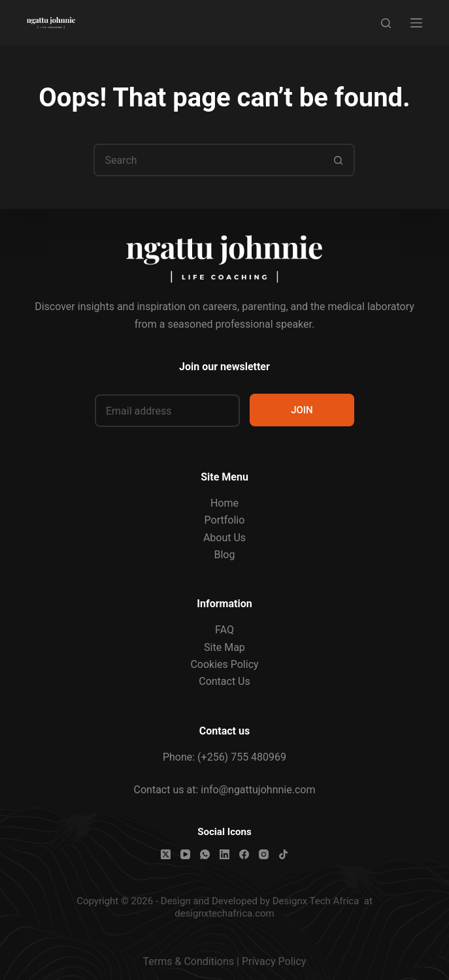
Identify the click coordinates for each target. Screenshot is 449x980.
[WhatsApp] (205, 854)
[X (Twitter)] (166, 854)
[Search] (386, 23)
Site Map (225, 647)
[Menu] (416, 23)
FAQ (225, 630)
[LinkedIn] (225, 854)
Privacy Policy (274, 961)
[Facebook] (244, 854)
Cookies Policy (224, 664)
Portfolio (225, 520)
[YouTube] (185, 854)
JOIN (302, 410)
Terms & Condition (186, 961)
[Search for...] (208, 160)
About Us (225, 538)
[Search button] (339, 160)
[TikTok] (283, 854)
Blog (225, 555)
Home (225, 503)
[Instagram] (264, 854)
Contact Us (225, 681)
